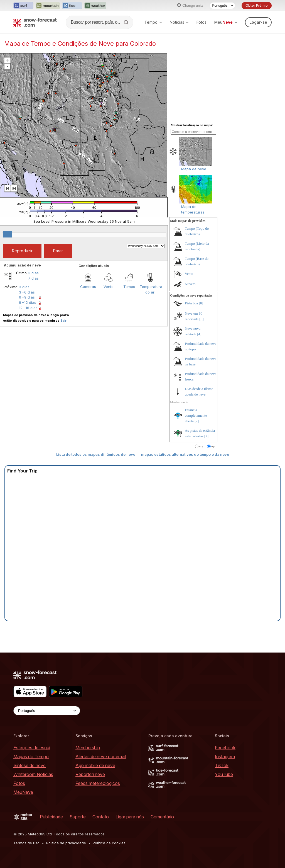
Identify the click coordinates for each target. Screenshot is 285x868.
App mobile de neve (95, 765)
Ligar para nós (130, 817)
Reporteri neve (90, 774)
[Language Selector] (222, 6)
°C (201, 447)
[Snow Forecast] (35, 22)
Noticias (179, 22)
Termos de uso (26, 843)
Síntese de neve (30, 765)
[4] (199, 334)
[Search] (127, 22)
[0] (201, 303)
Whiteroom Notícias (33, 774)
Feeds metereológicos (98, 783)
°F (213, 447)
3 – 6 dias (27, 292)
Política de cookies (109, 843)
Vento (109, 287)
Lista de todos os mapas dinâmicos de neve (96, 454)
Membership (88, 748)
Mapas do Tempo (31, 757)
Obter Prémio (257, 5)
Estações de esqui (32, 748)
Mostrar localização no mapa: (192, 125)
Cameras (88, 287)
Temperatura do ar (150, 289)
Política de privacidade (66, 843)
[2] (197, 421)
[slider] (7, 234)
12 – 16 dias (28, 308)
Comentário (162, 817)
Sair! (64, 321)
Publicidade (51, 817)
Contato (101, 817)
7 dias (33, 278)
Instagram (225, 757)
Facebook (225, 748)
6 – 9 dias (27, 297)
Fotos (202, 22)
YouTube (224, 774)
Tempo (153, 22)
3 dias (33, 273)
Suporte (78, 817)
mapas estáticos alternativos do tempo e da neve (185, 454)
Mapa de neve (194, 169)
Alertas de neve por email (101, 757)
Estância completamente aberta (196, 415)
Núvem (190, 284)
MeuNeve (23, 792)
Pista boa (191, 303)
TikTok (222, 765)
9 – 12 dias (28, 302)
